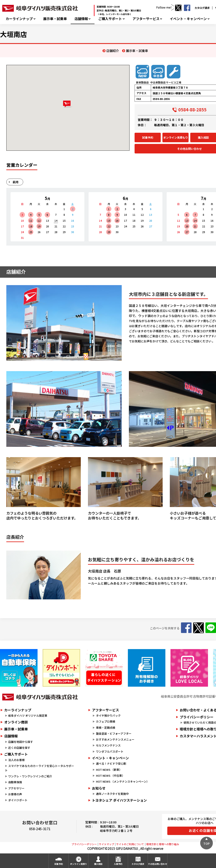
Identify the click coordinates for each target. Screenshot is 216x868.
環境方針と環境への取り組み (163, 844)
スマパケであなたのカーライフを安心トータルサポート (39, 768)
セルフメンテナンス (108, 745)
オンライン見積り (78, 864)
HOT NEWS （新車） (109, 770)
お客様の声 (15, 794)
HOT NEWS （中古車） (110, 776)
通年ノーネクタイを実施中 (112, 794)
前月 (16, 182)
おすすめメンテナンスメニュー (115, 739)
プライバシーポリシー (84, 844)
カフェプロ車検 (106, 721)
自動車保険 (15, 782)
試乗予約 (148, 137)
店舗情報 (81, 19)
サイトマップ (107, 844)
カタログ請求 (202, 8)
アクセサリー (16, 788)
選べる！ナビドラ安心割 (111, 763)
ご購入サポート (110, 19)
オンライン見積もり (176, 137)
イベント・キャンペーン (188, 19)
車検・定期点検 (106, 728)
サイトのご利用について (130, 844)
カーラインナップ (19, 19)
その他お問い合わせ (158, 864)
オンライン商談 (16, 722)
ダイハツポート (18, 800)
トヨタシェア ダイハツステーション (119, 800)
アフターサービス (146, 19)
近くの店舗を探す (19, 748)
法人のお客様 (16, 760)
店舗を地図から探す (21, 742)
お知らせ (99, 788)
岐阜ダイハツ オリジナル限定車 (28, 716)
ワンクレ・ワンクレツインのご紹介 (30, 776)
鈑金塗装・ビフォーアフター (114, 733)
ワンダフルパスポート (110, 751)
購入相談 (98, 864)
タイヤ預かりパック (108, 716)
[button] (68, 104)
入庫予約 (118, 864)
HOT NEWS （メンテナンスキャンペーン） (123, 781)
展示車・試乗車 (55, 19)
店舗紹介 (113, 51)
